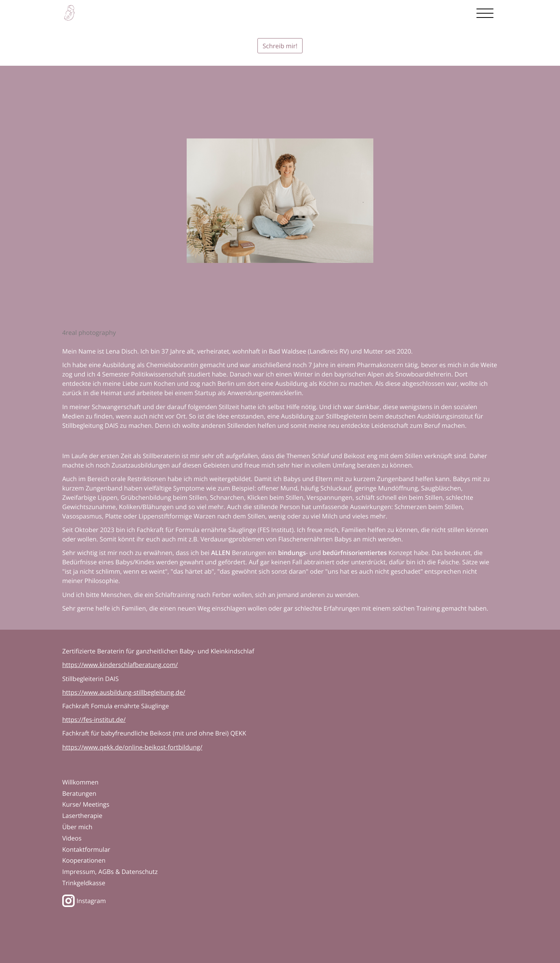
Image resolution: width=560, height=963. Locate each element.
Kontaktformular (86, 849)
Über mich (77, 827)
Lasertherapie (82, 816)
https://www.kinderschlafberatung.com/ (120, 665)
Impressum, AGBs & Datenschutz (110, 872)
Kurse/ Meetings (86, 804)
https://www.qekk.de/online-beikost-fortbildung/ (132, 747)
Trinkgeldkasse (84, 883)
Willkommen (80, 782)
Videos (72, 838)
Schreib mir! (280, 46)
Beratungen (79, 793)
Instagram (84, 901)
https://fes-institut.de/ (94, 720)
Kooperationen (84, 860)
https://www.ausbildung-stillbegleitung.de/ (124, 692)
